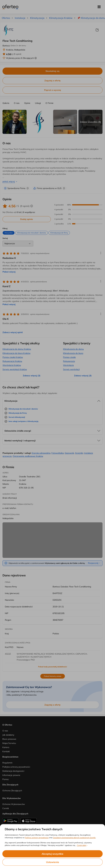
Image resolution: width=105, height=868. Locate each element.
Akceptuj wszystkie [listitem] (52, 854)
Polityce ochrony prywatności (37, 838)
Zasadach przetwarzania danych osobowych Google (74, 838)
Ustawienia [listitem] (52, 862)
